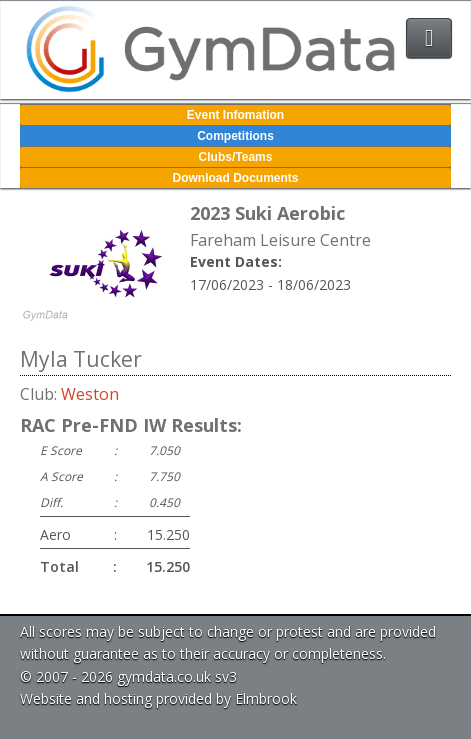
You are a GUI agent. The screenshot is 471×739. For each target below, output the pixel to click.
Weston (90, 394)
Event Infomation (235, 115)
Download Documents (235, 178)
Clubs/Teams (236, 157)
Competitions (235, 136)
